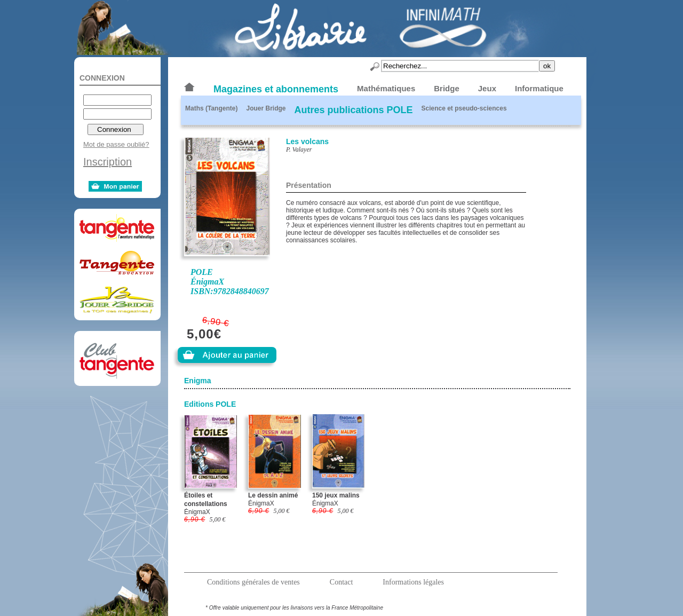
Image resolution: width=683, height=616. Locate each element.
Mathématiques (386, 88)
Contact (341, 582)
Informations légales (413, 582)
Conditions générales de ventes (253, 582)
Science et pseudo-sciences (464, 108)
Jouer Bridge (266, 108)
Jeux (487, 88)
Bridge (447, 88)
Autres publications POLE (353, 110)
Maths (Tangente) (211, 108)
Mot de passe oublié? (116, 144)
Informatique (539, 88)
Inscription (108, 162)
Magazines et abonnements (276, 89)
